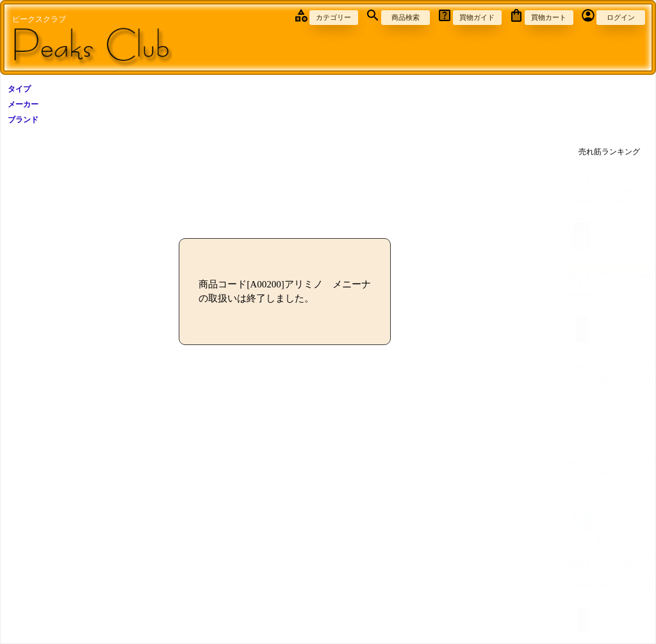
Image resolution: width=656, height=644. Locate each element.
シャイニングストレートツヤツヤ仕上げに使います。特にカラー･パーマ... (609, 531)
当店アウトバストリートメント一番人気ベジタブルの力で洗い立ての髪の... (609, 417)
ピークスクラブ (39, 19)
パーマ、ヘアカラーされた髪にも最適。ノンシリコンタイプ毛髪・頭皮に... (609, 239)
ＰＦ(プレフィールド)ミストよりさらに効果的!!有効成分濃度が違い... (609, 334)
